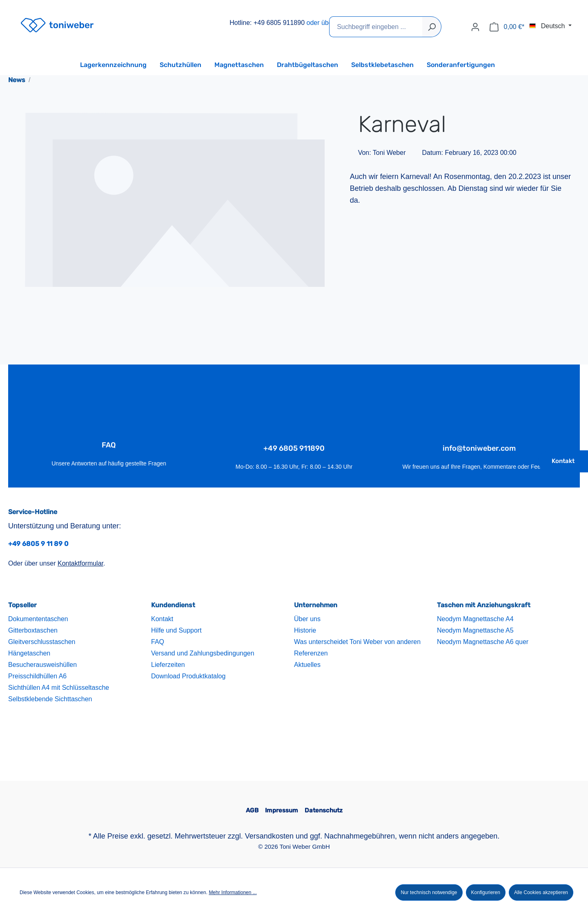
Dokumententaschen (38, 619)
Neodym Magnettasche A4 (475, 619)
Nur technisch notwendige (429, 892)
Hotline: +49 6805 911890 (267, 23)
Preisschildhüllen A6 (37, 676)
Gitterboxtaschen (33, 630)
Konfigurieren (486, 892)
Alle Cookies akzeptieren (541, 892)
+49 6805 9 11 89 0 (38, 544)
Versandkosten (269, 836)
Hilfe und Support (176, 630)
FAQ (158, 642)
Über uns (307, 619)
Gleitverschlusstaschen (42, 642)
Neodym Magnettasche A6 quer (483, 642)
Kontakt (563, 461)
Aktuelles (307, 665)
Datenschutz (324, 810)
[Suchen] (432, 27)
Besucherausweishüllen (42, 665)
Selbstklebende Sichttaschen (50, 699)
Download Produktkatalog (188, 676)
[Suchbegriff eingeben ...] (376, 27)
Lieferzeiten (168, 665)
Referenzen (311, 653)
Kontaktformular (80, 563)
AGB (252, 810)
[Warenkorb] (507, 27)
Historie (305, 630)
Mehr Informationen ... (233, 892)
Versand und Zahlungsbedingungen (203, 653)
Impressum (282, 810)
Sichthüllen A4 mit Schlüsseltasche (59, 688)
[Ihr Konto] (475, 27)
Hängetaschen (29, 653)
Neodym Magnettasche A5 (475, 630)
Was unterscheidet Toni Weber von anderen (357, 642)
